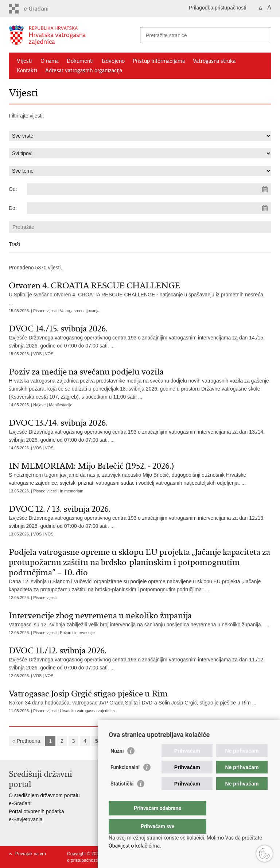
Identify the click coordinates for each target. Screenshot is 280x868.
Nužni (117, 765)
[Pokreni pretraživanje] (263, 35)
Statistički (122, 798)
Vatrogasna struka (214, 61)
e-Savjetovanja (26, 819)
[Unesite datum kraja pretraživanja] (149, 208)
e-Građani (20, 803)
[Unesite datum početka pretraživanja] (149, 189)
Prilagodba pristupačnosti (217, 8)
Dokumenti (80, 61)
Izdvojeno (113, 61)
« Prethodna (26, 741)
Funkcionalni (125, 782)
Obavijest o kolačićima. (135, 846)
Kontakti (27, 70)
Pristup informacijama (159, 61)
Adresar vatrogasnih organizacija (84, 70)
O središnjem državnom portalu (44, 795)
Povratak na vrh (31, 854)
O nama (50, 61)
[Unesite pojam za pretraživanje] (198, 35)
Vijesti (25, 61)
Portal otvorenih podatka (36, 811)
